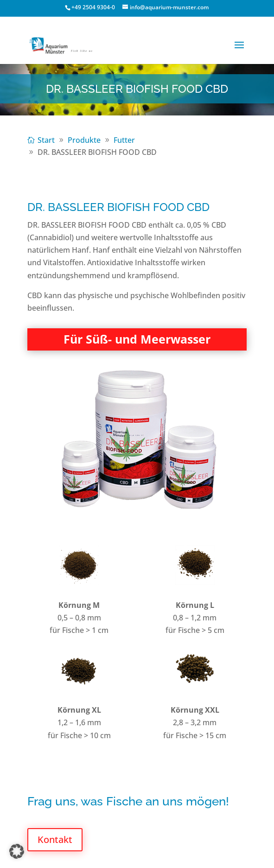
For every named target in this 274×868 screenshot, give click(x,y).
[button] (17, 851)
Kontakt (55, 839)
